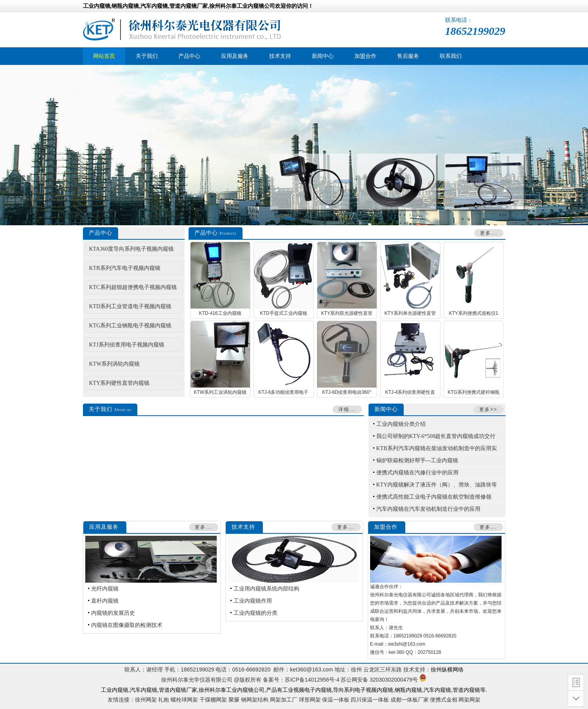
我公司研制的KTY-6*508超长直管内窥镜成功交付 (436, 436)
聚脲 (234, 700)
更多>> (488, 409)
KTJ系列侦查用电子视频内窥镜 (127, 345)
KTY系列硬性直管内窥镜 (120, 383)
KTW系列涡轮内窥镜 (115, 364)
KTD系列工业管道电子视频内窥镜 (130, 306)
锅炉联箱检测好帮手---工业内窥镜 (417, 460)
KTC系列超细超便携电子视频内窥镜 (133, 287)
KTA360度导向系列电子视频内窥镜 (132, 249)
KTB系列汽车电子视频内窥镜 (125, 268)
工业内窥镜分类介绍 (401, 424)
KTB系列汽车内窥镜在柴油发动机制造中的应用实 (437, 448)
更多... (489, 233)
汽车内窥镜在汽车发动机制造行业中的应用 (428, 509)
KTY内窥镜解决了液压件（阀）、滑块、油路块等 (437, 485)
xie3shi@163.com (407, 644)
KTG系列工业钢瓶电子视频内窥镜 (130, 326)
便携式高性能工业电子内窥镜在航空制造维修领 (434, 497)
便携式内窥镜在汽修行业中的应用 (417, 473)
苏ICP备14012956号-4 (312, 680)
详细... (347, 409)
